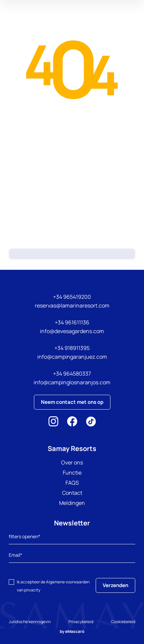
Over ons (72, 462)
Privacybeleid (81, 622)
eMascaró (75, 631)
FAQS (72, 483)
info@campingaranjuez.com (72, 357)
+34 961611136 (72, 322)
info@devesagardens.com (72, 331)
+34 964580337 (72, 374)
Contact (72, 493)
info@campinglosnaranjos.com (72, 382)
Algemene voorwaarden (68, 582)
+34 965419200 (72, 297)
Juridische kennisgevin (30, 622)
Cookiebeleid (123, 622)
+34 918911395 (72, 348)
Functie (72, 473)
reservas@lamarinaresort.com (72, 305)
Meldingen (72, 503)
